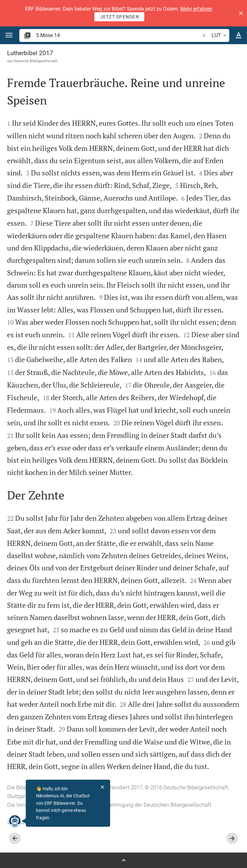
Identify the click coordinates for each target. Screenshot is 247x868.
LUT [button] (220, 35)
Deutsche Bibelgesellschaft (36, 61)
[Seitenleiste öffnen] (123, 860)
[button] (241, 13)
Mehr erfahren (196, 9)
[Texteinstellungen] (239, 35)
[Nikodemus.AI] (15, 821)
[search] (118, 35)
